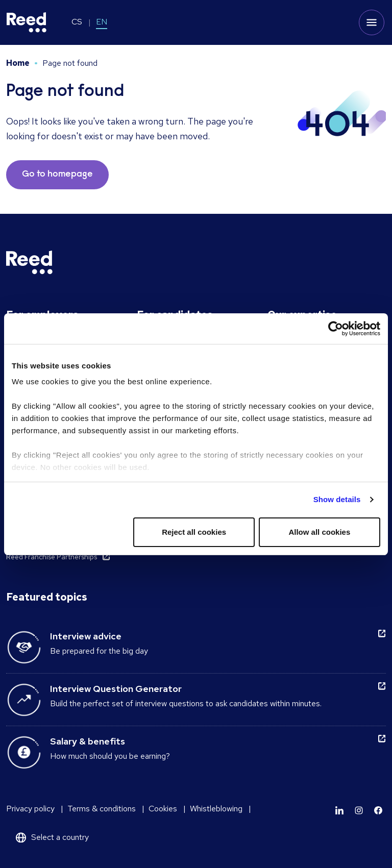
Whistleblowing (216, 809)
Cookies (163, 809)
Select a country (60, 837)
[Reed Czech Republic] (27, 22)
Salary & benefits (88, 741)
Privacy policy (30, 809)
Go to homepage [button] (57, 175)
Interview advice (86, 636)
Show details (337, 499)
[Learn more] (339, 810)
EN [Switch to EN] (102, 22)
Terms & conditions (102, 809)
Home (18, 63)
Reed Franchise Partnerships (52, 557)
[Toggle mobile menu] (372, 22)
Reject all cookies (194, 532)
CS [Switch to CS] (77, 22)
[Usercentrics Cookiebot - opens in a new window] (336, 329)
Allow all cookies (319, 532)
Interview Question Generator (116, 689)
